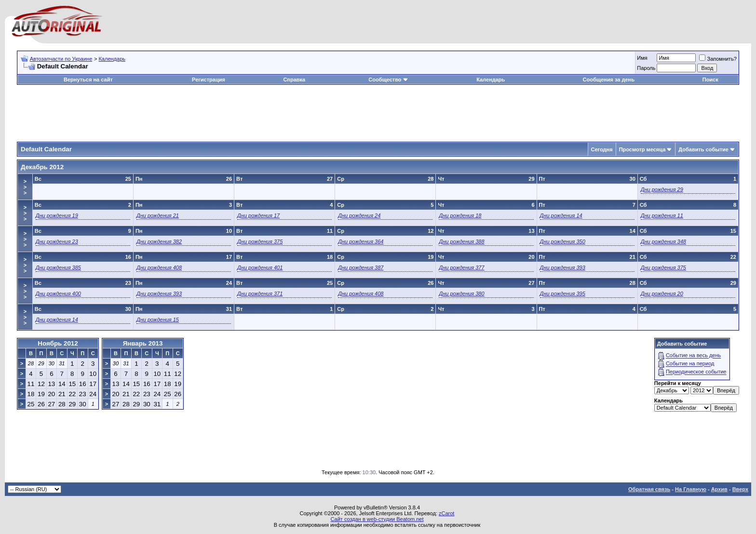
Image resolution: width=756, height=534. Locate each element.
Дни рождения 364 (361, 241)
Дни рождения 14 (561, 215)
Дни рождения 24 (359, 215)
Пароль (646, 68)
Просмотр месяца (642, 149)
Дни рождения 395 (563, 294)
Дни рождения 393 (563, 267)
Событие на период (690, 364)
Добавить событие (703, 149)
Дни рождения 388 (461, 241)
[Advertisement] (378, 114)
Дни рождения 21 (158, 215)
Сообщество (388, 80)
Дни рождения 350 (563, 241)
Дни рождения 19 (57, 215)
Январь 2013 (143, 343)
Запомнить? (718, 59)
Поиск (710, 80)
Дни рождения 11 (662, 215)
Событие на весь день (693, 356)
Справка (294, 80)
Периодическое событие (696, 372)
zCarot (446, 513)
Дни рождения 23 (57, 241)
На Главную (691, 489)
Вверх (740, 489)
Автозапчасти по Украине (61, 59)
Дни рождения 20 (662, 294)
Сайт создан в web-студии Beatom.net (377, 519)
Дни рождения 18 (460, 215)
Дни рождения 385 (58, 267)
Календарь (112, 59)
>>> (25, 187)
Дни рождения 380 (461, 294)
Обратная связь (649, 489)
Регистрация (209, 80)
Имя (642, 58)
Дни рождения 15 (158, 320)
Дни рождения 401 (260, 267)
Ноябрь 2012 (58, 343)
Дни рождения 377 (461, 267)
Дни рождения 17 (258, 215)
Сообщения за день (609, 80)
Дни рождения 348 (663, 241)
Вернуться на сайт (88, 80)
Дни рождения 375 (260, 241)
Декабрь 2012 (42, 167)
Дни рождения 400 (58, 294)
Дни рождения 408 (159, 267)
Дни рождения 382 (159, 241)
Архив (719, 489)
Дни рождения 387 (361, 267)
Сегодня (602, 149)
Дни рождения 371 (260, 294)
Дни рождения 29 (662, 189)
